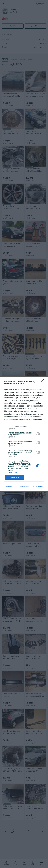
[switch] (38, 434)
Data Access (24, 487)
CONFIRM (15, 477)
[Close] (43, 382)
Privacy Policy (38, 487)
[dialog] (24, 434)
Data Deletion (10, 487)
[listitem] (24, 428)
